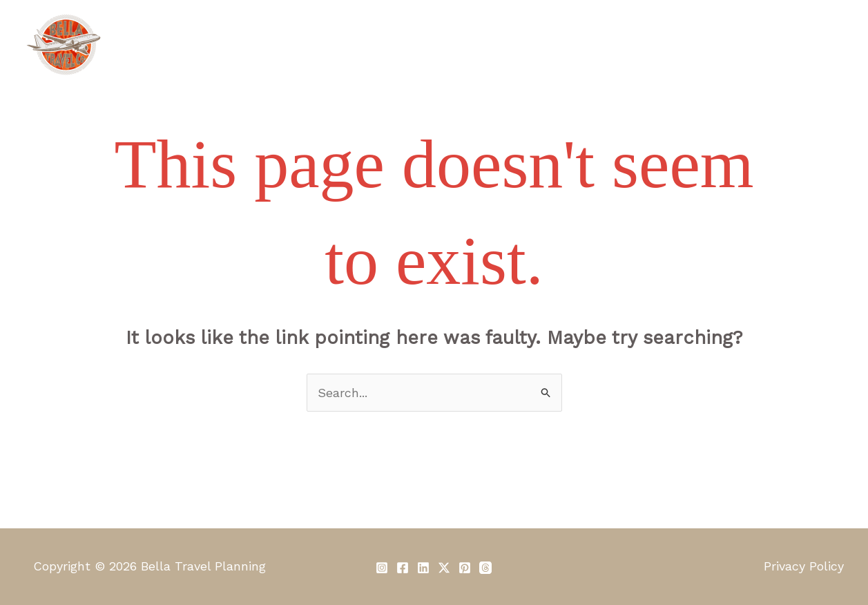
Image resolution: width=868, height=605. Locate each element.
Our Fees (450, 45)
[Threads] (485, 568)
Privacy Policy (804, 566)
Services (373, 45)
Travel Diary (650, 45)
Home (225, 45)
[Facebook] (403, 568)
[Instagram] (382, 568)
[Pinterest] (465, 568)
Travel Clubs (546, 45)
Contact (807, 45)
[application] (584, 45)
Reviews (734, 45)
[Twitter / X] (444, 568)
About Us (295, 45)
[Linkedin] (423, 568)
